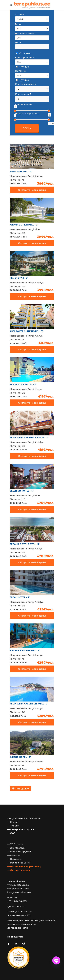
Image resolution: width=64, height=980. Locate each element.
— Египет (13, 822)
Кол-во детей (23, 94)
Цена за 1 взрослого (27, 113)
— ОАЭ (11, 833)
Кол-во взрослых (25, 84)
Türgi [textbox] (20, 19)
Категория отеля (25, 58)
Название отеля (25, 34)
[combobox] (32, 19)
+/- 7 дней (23, 53)
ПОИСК (27, 128)
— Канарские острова (21, 829)
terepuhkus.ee (16, 881)
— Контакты (14, 859)
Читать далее (20, 789)
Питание (20, 71)
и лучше (22, 67)
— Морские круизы (19, 852)
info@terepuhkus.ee (19, 892)
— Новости (14, 855)
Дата (18, 42)
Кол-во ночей (23, 105)
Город (19, 24)
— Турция (13, 826)
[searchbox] (32, 38)
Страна (19, 14)
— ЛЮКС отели (16, 848)
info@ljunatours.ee (18, 889)
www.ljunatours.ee (18, 885)
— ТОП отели (15, 844)
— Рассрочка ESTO (19, 863)
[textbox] (32, 29)
